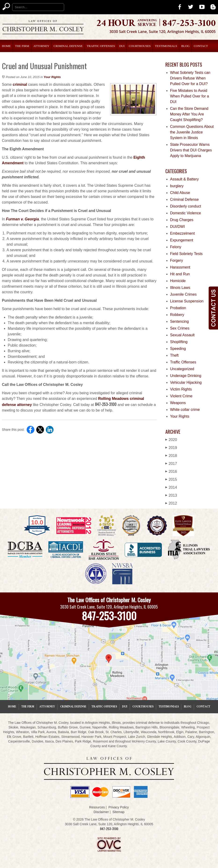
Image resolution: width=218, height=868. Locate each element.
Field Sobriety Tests (186, 254)
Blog (185, 46)
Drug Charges (182, 220)
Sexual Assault (182, 335)
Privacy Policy (119, 807)
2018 (171, 456)
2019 (171, 448)
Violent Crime (181, 396)
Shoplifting (179, 342)
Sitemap (118, 812)
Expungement (182, 240)
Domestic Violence (185, 213)
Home (6, 46)
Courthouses (140, 46)
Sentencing (179, 321)
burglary (177, 186)
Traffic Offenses (101, 46)
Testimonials (166, 46)
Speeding (178, 349)
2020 (171, 440)
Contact (201, 46)
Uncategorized (182, 369)
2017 (171, 464)
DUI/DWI (177, 227)
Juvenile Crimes (183, 294)
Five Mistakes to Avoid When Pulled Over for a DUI (189, 96)
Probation (178, 308)
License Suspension (187, 301)
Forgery (176, 260)
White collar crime (185, 410)
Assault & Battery (184, 179)
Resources (97, 807)
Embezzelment (182, 233)
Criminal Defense (68, 46)
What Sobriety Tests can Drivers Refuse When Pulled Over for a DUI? (190, 78)
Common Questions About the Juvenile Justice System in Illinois (192, 132)
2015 (171, 479)
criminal (20, 84)
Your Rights (52, 77)
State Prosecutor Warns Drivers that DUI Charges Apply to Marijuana (191, 150)
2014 (171, 487)
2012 (171, 503)
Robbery (177, 315)
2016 (171, 472)
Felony (176, 247)
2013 (171, 495)
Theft (174, 355)
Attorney (41, 46)
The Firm (22, 46)
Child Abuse (180, 193)
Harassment (180, 267)
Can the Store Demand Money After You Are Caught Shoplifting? (189, 114)
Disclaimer (101, 812)
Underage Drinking (186, 376)
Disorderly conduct (186, 206)
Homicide (178, 281)
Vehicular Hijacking (186, 382)
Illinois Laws (180, 288)
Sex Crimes (180, 328)
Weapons (178, 403)
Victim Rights (181, 389)
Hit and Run (180, 274)
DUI (122, 46)
